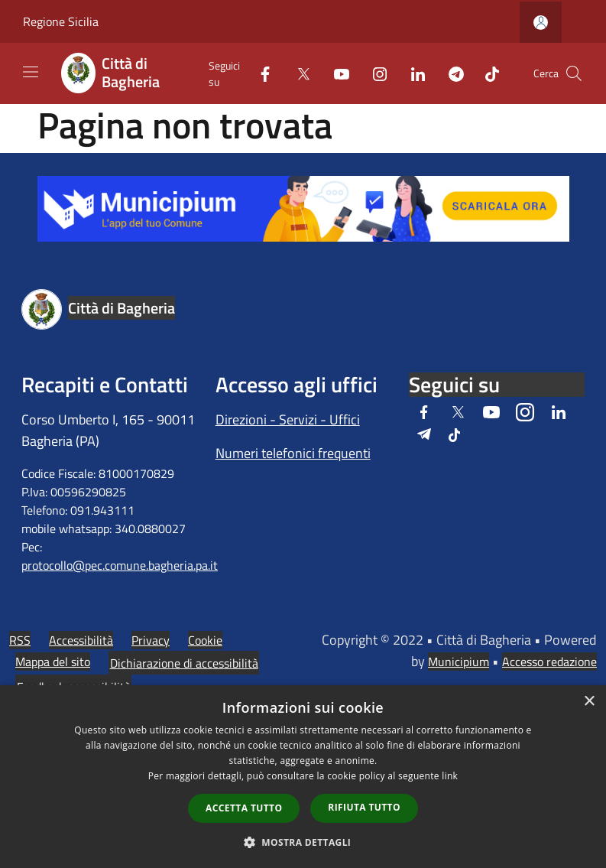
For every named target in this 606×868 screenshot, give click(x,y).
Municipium (459, 662)
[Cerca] (574, 73)
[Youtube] (335, 73)
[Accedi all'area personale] (541, 23)
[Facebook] (259, 73)
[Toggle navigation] (31, 72)
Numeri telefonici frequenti (293, 453)
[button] (303, 842)
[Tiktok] (486, 73)
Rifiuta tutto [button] (364, 807)
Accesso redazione (549, 662)
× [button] (589, 702)
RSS (20, 640)
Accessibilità (81, 640)
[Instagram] (374, 73)
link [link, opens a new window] (450, 776)
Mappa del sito (53, 662)
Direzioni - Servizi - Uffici (288, 419)
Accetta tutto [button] (244, 808)
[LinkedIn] (412, 73)
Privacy (151, 640)
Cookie (205, 640)
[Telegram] (450, 73)
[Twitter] (297, 73)
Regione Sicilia (61, 21)
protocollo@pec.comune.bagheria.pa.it (120, 565)
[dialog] (303, 777)
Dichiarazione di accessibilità (184, 663)
